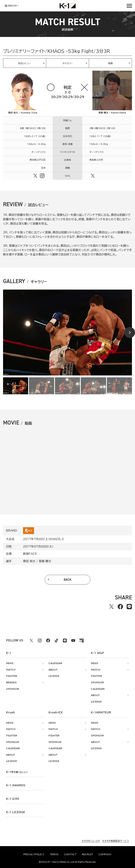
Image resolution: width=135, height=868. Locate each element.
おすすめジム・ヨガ (91, 841)
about (53, 670)
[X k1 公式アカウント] (31, 640)
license (54, 676)
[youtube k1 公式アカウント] (73, 640)
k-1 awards (16, 785)
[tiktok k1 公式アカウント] (56, 640)
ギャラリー (68, 63)
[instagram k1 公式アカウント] (40, 640)
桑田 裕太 (29, 561)
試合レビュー (25, 63)
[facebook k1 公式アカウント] (48, 640)
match (11, 670)
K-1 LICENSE (16, 812)
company (105, 854)
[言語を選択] (11, 6)
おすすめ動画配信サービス (116, 841)
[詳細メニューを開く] (129, 6)
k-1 (17, 772)
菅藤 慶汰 (45, 561)
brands (11, 682)
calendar (55, 663)
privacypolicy (34, 854)
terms (54, 854)
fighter (12, 676)
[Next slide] (130, 332)
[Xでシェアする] (111, 606)
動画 (110, 63)
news (10, 663)
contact (70, 854)
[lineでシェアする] (129, 606)
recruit (87, 854)
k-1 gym (13, 799)
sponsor (13, 689)
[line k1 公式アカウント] (65, 640)
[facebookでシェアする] (120, 606)
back (68, 580)
